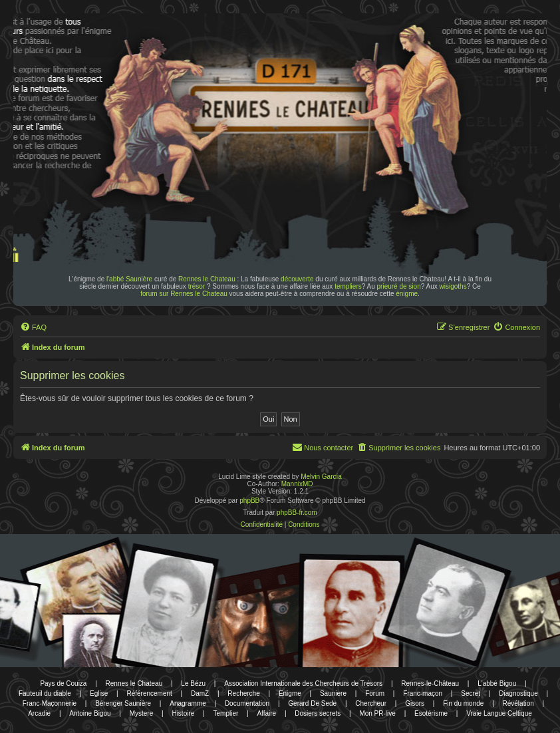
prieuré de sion (399, 286)
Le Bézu (193, 683)
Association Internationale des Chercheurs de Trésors (303, 683)
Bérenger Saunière (123, 703)
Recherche (243, 693)
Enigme (290, 693)
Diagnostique (518, 693)
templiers (348, 286)
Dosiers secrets (318, 713)
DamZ (200, 693)
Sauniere (333, 693)
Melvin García (321, 477)
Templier (225, 713)
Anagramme (188, 703)
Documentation (247, 703)
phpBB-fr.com (297, 513)
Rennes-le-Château (430, 683)
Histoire (183, 713)
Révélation (518, 703)
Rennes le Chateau (207, 279)
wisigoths (453, 286)
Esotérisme (431, 713)
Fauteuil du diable (45, 693)
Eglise (99, 693)
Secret (471, 693)
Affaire (266, 713)
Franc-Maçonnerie (50, 703)
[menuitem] (33, 327)
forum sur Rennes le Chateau (184, 294)
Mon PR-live (377, 713)
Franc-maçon (423, 693)
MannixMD (297, 484)
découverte (297, 279)
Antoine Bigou (90, 713)
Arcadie (39, 713)
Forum (375, 693)
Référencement (149, 693)
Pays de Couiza (63, 683)
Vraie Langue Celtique (499, 713)
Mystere (142, 713)
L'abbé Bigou (497, 683)
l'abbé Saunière (129, 279)
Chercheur (371, 703)
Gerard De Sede (312, 703)
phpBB (249, 501)
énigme (407, 294)
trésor (197, 286)
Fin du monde (463, 703)
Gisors (415, 703)
